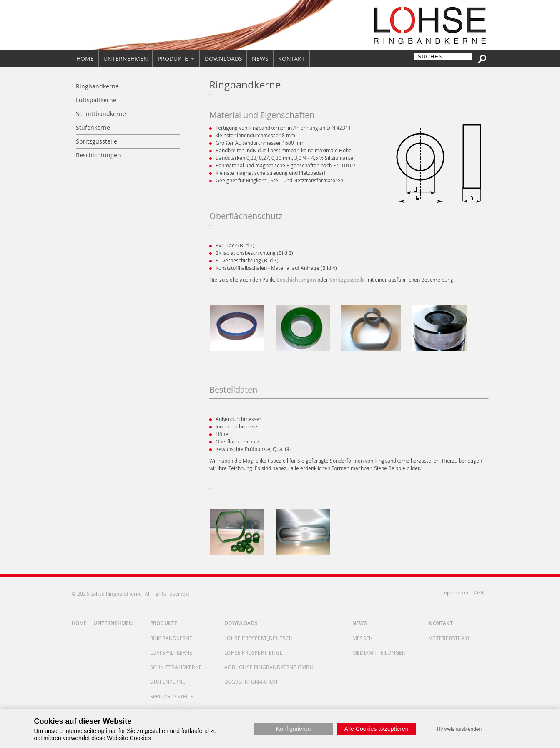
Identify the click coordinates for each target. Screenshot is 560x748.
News (360, 623)
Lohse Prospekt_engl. (254, 652)
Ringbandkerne (171, 638)
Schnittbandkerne (176, 667)
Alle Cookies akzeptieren (377, 729)
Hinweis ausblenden (459, 729)
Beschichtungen (296, 280)
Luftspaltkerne (171, 652)
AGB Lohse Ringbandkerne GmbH (269, 667)
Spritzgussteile (347, 280)
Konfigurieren (293, 729)
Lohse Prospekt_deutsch (259, 638)
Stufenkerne (168, 682)
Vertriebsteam (449, 638)
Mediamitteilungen (379, 652)
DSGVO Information (251, 682)
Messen (363, 638)
